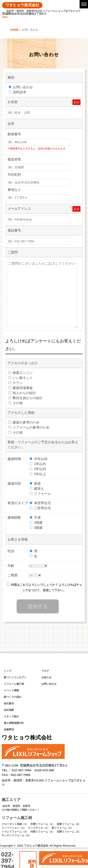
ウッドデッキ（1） (39, 828)
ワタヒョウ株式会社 (22, 5)
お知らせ (46, 677)
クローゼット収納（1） (15, 824)
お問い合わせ (49, 684)
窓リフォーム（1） (62, 828)
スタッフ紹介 (11, 716)
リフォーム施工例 (14, 684)
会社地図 (9, 710)
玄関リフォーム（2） (69, 832)
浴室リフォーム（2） (69, 824)
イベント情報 (11, 690)
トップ (8, 671)
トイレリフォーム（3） (15, 832)
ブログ (45, 671)
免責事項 (9, 729)
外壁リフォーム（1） (43, 824)
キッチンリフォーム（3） (16, 835)
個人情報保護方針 (14, 723)
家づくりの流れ (13, 697)
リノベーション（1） (14, 828)
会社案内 (9, 703)
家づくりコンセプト (15, 677)
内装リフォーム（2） (43, 832)
